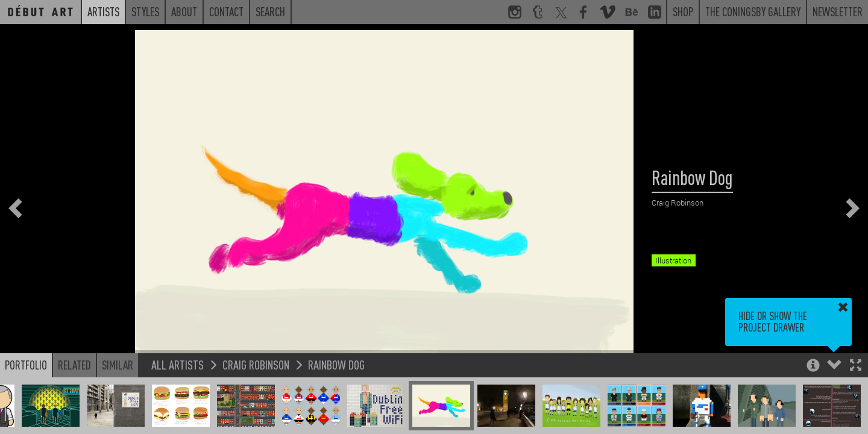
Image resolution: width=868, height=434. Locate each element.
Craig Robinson (256, 364)
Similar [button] (118, 365)
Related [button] (74, 365)
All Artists (178, 364)
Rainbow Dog (336, 364)
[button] (856, 366)
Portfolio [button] (26, 365)
